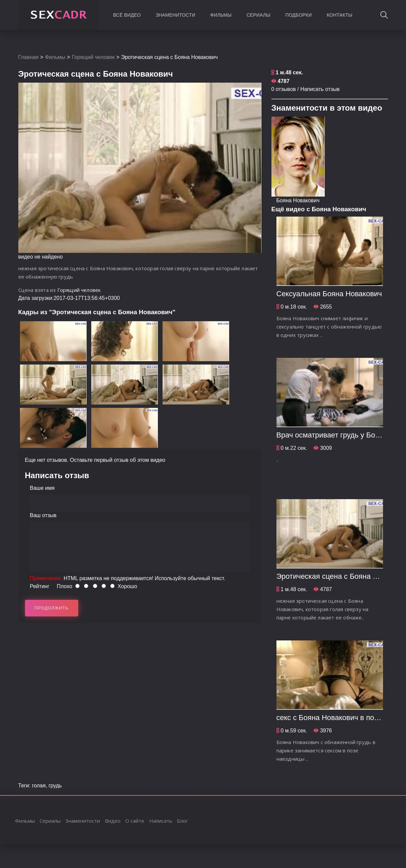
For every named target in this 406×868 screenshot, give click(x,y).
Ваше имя (42, 488)
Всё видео (127, 15)
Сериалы (258, 15)
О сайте (135, 821)
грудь (55, 786)
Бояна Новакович (298, 200)
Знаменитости (176, 15)
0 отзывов (284, 89)
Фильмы (221, 15)
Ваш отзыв (43, 515)
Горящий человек (93, 57)
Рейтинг (40, 586)
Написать (161, 821)
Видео (113, 821)
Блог (182, 821)
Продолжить (51, 608)
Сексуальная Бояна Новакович (329, 294)
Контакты (340, 15)
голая (39, 786)
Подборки (299, 15)
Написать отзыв (320, 89)
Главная (28, 57)
